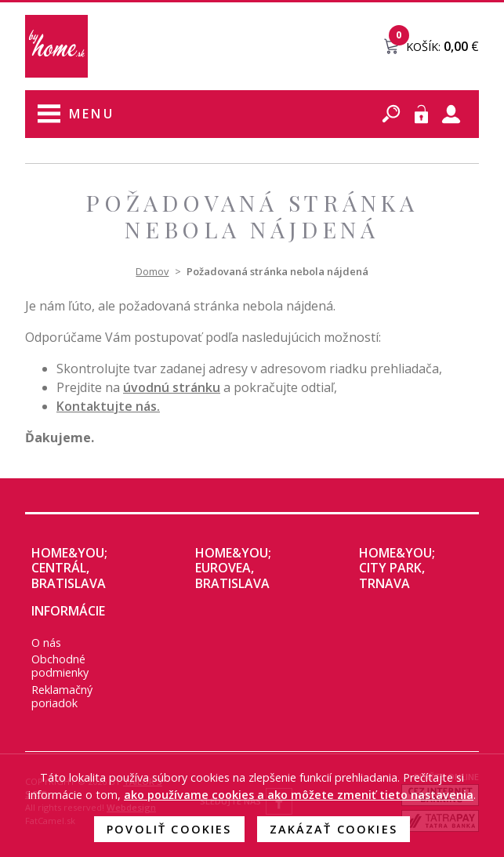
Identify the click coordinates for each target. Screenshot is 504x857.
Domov (152, 271)
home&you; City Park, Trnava (397, 568)
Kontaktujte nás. (108, 406)
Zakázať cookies (334, 829)
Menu (92, 114)
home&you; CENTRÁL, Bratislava (69, 568)
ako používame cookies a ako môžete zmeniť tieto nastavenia (299, 795)
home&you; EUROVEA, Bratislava (233, 568)
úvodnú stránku (172, 387)
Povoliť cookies (169, 829)
